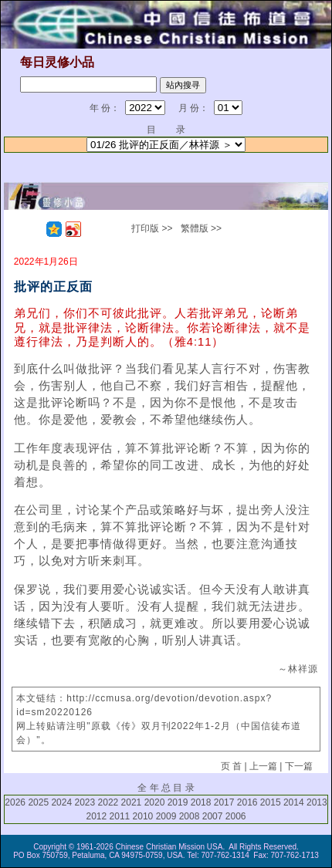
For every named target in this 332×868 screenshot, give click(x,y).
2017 (224, 802)
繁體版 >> (201, 228)
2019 (178, 802)
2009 (166, 816)
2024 (61, 802)
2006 (236, 816)
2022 (108, 802)
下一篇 (299, 766)
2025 (38, 802)
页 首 (231, 766)
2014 (294, 802)
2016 (247, 802)
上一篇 (263, 766)
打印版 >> (152, 228)
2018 (201, 802)
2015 (271, 802)
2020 (155, 802)
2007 (213, 816)
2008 (190, 816)
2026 (15, 802)
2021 (132, 802)
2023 (85, 802)
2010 (143, 816)
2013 (317, 802)
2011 (120, 816)
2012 (97, 816)
